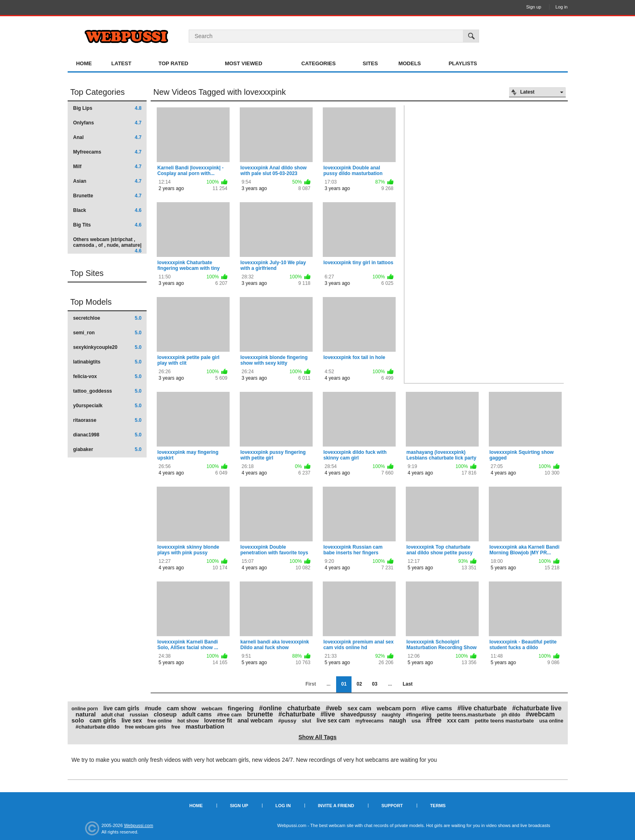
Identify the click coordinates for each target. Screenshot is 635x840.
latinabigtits (108, 362)
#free (434, 720)
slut (306, 721)
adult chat (113, 715)
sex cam (359, 708)
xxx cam (458, 720)
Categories (319, 63)
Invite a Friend (336, 806)
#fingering (419, 715)
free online (160, 721)
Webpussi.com (139, 825)
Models (410, 63)
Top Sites (87, 273)
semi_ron (108, 333)
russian (139, 715)
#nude (153, 708)
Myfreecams (108, 152)
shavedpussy (358, 714)
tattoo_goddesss (108, 391)
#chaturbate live (537, 708)
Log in (562, 7)
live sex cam (333, 720)
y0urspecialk (108, 406)
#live (328, 714)
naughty (391, 715)
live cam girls (121, 708)
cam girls (103, 720)
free (176, 727)
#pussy (287, 721)
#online (271, 708)
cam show (182, 708)
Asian (108, 181)
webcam (212, 709)
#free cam (229, 715)
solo (78, 720)
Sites (371, 63)
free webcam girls (145, 727)
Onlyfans (108, 123)
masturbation (205, 726)
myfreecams (369, 721)
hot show (188, 721)
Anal (108, 137)
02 (359, 684)
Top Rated (173, 63)
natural (86, 714)
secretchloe (108, 318)
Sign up (534, 7)
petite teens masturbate (504, 721)
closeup (165, 714)
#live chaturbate (482, 708)
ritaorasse (108, 420)
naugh (398, 720)
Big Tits (108, 225)
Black (108, 210)
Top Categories (98, 92)
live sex (132, 720)
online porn (85, 709)
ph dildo (511, 715)
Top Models (91, 302)
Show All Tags (317, 737)
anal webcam (255, 720)
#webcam (540, 714)
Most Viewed (243, 63)
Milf (108, 167)
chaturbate (304, 708)
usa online (551, 721)
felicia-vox (108, 376)
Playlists (463, 63)
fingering (241, 708)
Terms (438, 806)
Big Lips (108, 108)
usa (416, 721)
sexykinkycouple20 (108, 347)
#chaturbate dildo (98, 727)
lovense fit (218, 720)
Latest (121, 63)
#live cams (437, 708)
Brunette (108, 196)
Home (84, 63)
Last (408, 684)
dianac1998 (108, 435)
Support (392, 806)
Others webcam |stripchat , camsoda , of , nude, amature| (108, 245)
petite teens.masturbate (467, 715)
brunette (260, 714)
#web (334, 708)
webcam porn (396, 708)
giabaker (108, 449)
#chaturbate (297, 714)
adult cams (197, 714)
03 (374, 684)
